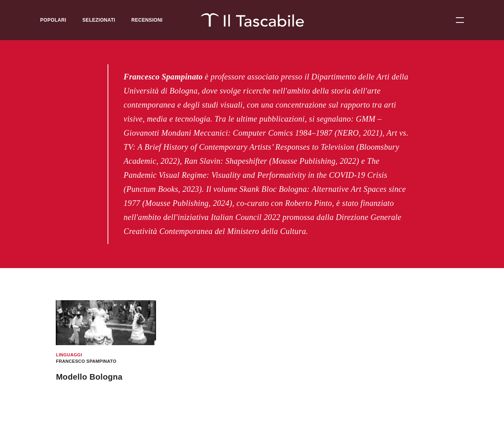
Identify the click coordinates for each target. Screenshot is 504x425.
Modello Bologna (89, 377)
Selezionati (99, 20)
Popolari (53, 20)
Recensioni (147, 20)
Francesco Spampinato (86, 361)
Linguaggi (69, 355)
